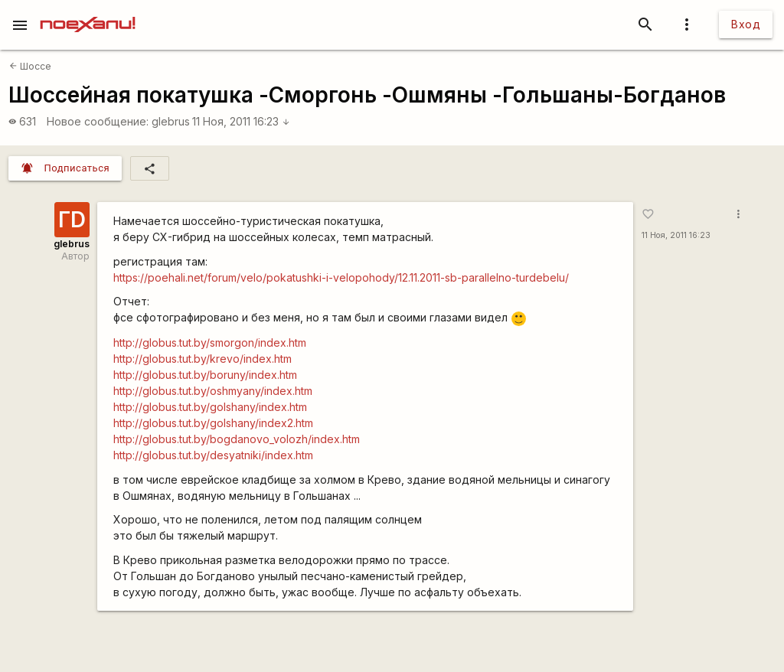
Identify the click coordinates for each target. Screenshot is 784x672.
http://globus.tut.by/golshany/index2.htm (213, 423)
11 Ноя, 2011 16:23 (241, 121)
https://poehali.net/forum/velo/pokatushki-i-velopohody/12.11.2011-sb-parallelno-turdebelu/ (341, 277)
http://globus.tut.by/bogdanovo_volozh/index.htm (237, 439)
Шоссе (30, 66)
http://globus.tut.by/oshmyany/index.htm (213, 391)
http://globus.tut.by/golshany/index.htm (210, 407)
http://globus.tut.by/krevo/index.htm (203, 359)
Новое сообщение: (98, 121)
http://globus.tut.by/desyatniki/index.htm (213, 455)
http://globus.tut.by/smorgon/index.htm (210, 343)
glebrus (171, 121)
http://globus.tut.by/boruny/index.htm (205, 375)
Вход (746, 24)
